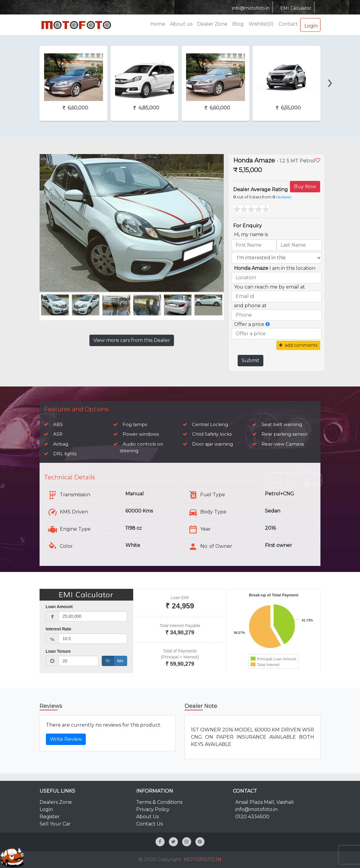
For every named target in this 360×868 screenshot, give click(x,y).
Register (50, 817)
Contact (288, 24)
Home (158, 24)
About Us (148, 817)
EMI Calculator (295, 8)
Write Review (66, 739)
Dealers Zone (56, 802)
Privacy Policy (153, 809)
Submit (251, 360)
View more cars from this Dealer (132, 340)
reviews (284, 197)
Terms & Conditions (159, 802)
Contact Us (149, 824)
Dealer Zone (212, 24)
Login (310, 25)
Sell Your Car (55, 824)
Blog (238, 24)
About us (181, 24)
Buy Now (305, 186)
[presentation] (330, 71)
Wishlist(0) (261, 24)
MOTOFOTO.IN (203, 859)
